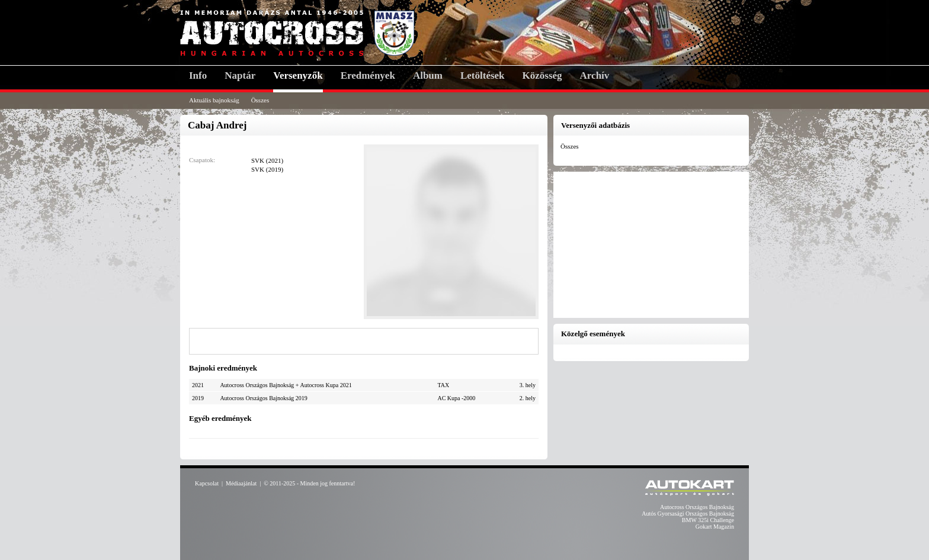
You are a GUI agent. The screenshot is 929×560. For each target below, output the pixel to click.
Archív (595, 75)
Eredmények (368, 75)
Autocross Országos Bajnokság (697, 507)
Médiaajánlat (241, 483)
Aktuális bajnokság (214, 100)
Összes (260, 100)
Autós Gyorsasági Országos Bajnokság (688, 514)
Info (198, 75)
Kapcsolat (207, 483)
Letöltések (483, 75)
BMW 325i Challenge (708, 520)
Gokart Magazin (715, 527)
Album (428, 75)
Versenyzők (298, 75)
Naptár (240, 75)
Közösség (542, 75)
